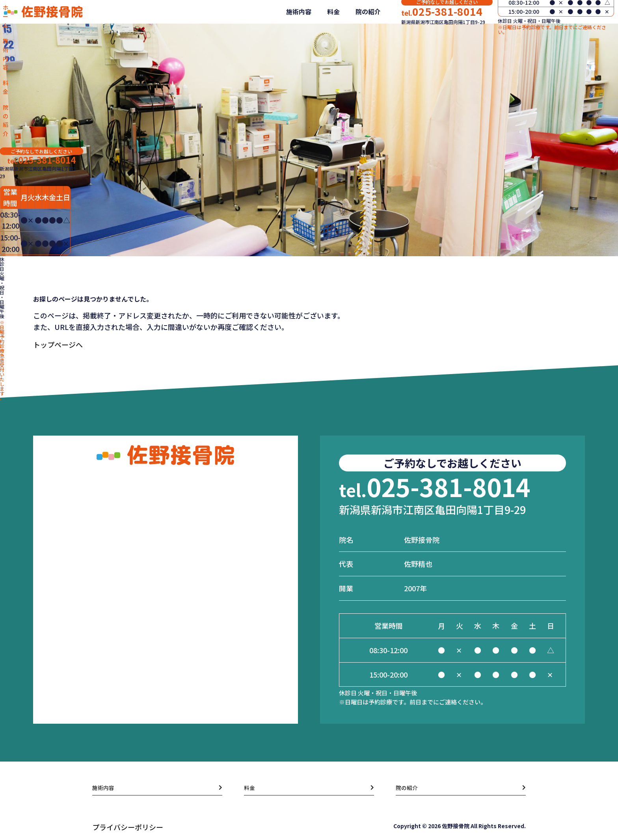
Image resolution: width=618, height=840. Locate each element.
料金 (326, 35)
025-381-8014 (435, 31)
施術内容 (292, 35)
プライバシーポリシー (128, 827)
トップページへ (58, 345)
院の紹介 (361, 35)
